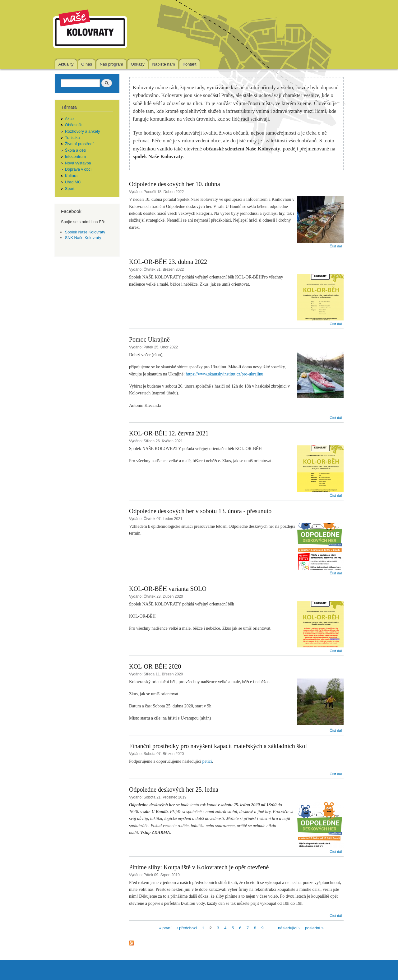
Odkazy (138, 64)
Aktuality (66, 64)
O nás (87, 64)
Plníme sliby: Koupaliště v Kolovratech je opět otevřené (199, 867)
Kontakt (189, 64)
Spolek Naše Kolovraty (85, 232)
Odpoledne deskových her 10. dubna (175, 184)
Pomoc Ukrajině (149, 339)
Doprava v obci (78, 169)
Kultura (71, 176)
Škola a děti (75, 150)
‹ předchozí (187, 928)
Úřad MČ (73, 182)
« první (165, 928)
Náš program (111, 64)
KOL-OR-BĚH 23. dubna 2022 (168, 262)
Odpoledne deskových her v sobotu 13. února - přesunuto (200, 511)
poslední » (314, 928)
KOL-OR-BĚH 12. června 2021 (169, 433)
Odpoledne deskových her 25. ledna (174, 789)
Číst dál (336, 246)
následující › (289, 928)
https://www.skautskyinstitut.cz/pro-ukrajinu (224, 374)
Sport (70, 189)
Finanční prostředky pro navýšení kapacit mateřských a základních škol (218, 746)
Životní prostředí (79, 144)
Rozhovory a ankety (83, 131)
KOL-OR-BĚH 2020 (155, 666)
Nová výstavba (78, 163)
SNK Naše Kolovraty (83, 238)
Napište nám (164, 64)
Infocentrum (76, 156)
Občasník (73, 125)
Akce (69, 119)
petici (207, 761)
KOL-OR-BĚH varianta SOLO (168, 589)
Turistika (72, 138)
